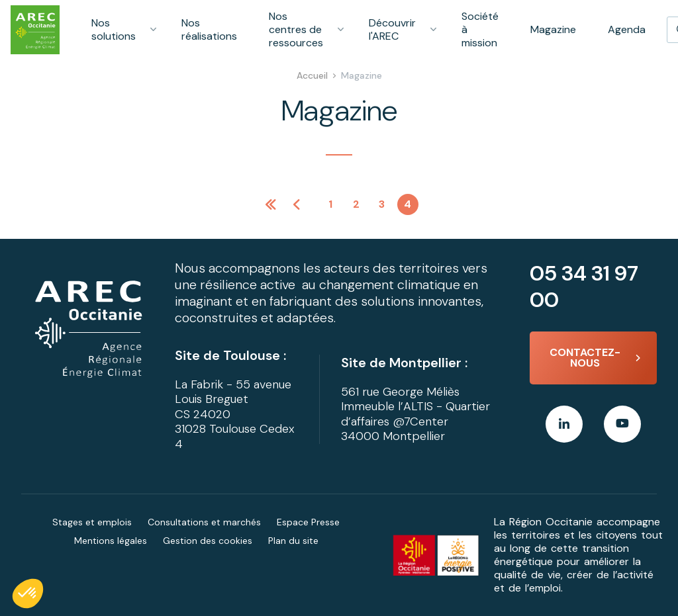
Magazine (553, 29)
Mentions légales (111, 541)
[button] (28, 594)
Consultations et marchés (204, 522)
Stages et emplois (92, 522)
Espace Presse (308, 522)
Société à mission (480, 29)
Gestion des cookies (208, 541)
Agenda (627, 29)
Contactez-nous (585, 358)
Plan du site (293, 541)
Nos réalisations (209, 29)
